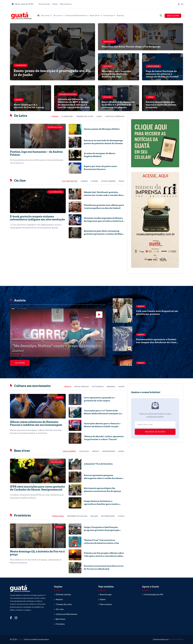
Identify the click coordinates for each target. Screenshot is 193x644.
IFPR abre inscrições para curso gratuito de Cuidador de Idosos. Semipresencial (37, 488)
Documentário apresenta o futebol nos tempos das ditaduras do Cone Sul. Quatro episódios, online (156, 342)
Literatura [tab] (67, 116)
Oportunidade (153, 66)
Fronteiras (108, 15)
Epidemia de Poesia (55, 127)
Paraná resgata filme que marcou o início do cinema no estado (161, 105)
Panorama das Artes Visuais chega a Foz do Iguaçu (131, 47)
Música (59, 397)
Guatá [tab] (121, 387)
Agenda (19, 100)
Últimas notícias (63, 594)
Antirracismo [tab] (108, 516)
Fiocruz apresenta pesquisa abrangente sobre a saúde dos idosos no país (103, 478)
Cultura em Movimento (75, 15)
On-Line (57, 15)
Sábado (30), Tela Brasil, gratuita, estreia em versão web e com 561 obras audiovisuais (104, 195)
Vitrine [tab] (94, 181)
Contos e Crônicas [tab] (115, 116)
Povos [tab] (121, 516)
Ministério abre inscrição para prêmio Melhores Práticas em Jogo (116, 74)
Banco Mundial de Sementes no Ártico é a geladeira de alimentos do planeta (118, 105)
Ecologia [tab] (84, 451)
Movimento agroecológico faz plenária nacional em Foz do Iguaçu (102, 490)
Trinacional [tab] (58, 516)
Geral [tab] (121, 451)
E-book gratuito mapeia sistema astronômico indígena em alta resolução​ (37, 218)
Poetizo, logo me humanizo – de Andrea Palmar (36, 153)
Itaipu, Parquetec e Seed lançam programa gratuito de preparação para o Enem (102, 530)
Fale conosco (66, 4)
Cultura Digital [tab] (70, 181)
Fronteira (60, 624)
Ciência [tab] (95, 451)
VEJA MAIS (20, 363)
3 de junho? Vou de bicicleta (98, 464)
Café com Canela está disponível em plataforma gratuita (157, 312)
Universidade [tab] (109, 451)
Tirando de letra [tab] (85, 116)
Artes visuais (109, 42)
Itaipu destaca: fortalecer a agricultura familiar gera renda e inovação (101, 504)
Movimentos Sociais (68, 94)
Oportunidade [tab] (108, 181)
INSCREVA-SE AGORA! (155, 432)
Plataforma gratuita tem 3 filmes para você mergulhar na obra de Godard (104, 207)
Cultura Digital (56, 192)
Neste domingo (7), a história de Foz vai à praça (29, 106)
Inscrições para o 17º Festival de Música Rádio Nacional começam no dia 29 (103, 413)
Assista (120, 15)
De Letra (45, 15)
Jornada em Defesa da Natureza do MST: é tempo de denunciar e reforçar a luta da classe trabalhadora (74, 103)
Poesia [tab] (55, 116)
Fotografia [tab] (98, 387)
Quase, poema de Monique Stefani (102, 129)
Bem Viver (95, 15)
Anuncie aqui (44, 4)
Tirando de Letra (64, 604)
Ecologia (107, 97)
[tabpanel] (67, 150)
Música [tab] (68, 387)
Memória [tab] (111, 387)
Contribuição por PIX (153, 594)
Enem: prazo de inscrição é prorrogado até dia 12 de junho (52, 73)
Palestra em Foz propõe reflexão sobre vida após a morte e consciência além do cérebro (104, 556)
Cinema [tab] (84, 181)
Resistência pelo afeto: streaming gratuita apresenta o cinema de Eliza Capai (103, 234)
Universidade (21, 65)
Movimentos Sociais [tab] (77, 516)
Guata (20, 639)
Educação (108, 66)
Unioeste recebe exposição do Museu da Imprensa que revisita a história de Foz (104, 221)
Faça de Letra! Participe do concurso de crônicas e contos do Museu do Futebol (162, 74)
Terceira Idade (56, 462)
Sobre (55, 4)
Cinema (150, 97)
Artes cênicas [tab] (82, 387)
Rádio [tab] (121, 181)
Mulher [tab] (94, 516)
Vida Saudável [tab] (69, 451)
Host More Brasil (176, 639)
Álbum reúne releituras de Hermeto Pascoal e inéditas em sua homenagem (36, 423)
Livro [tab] (99, 116)
